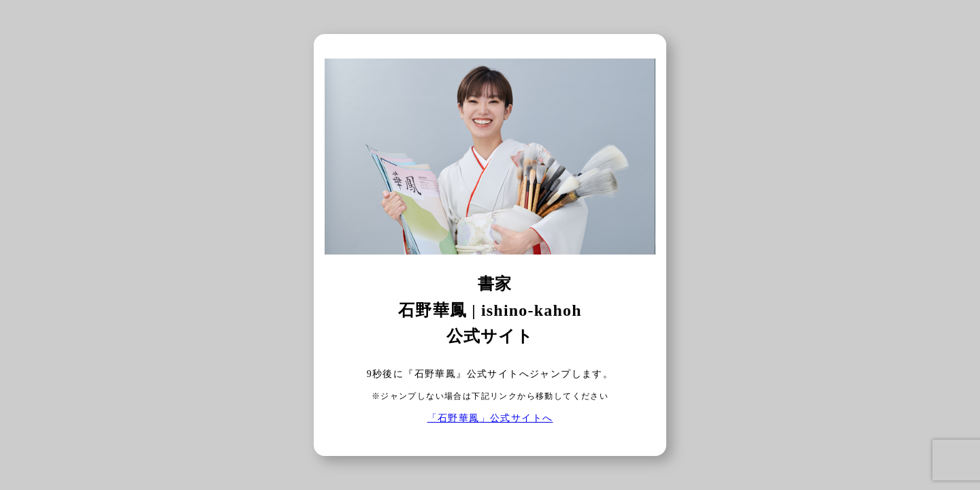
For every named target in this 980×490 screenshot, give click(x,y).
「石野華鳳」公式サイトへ (490, 418)
